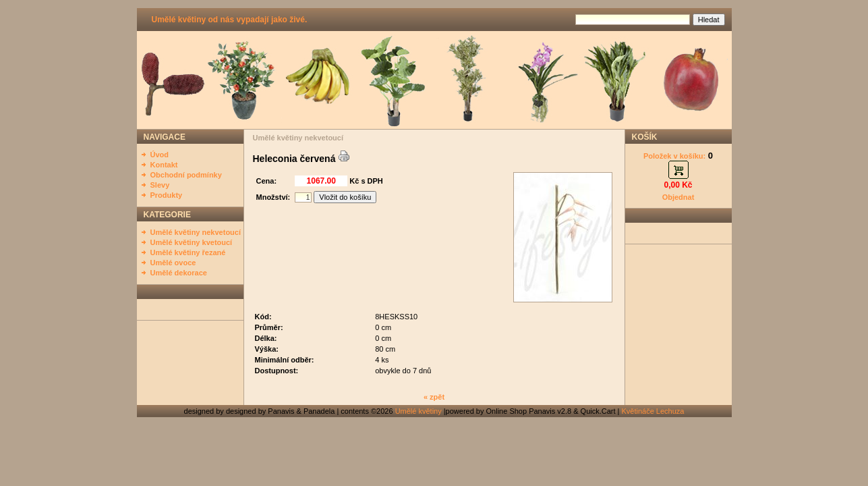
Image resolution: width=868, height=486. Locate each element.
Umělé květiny (418, 411)
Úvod (160, 155)
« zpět (434, 397)
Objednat (678, 197)
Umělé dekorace (179, 273)
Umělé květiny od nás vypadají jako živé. (230, 20)
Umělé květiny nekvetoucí (196, 232)
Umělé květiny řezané (188, 252)
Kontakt (164, 165)
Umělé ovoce (173, 263)
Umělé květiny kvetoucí (192, 242)
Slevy (160, 185)
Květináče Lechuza (653, 411)
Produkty (167, 195)
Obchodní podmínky (186, 175)
